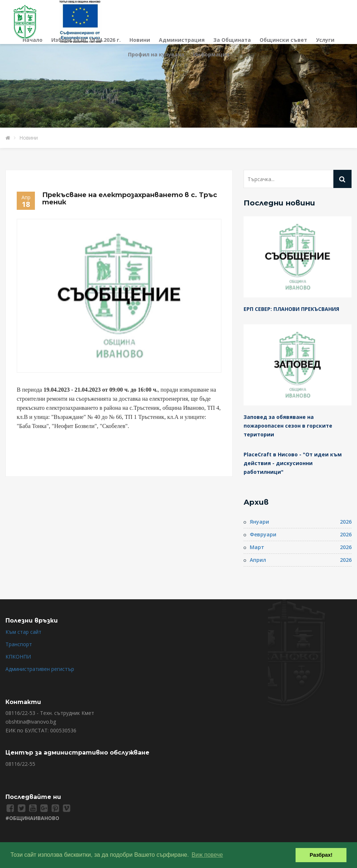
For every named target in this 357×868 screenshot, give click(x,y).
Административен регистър (40, 669)
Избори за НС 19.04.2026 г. (86, 40)
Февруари (263, 534)
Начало (33, 40)
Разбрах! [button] (321, 855)
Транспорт (19, 644)
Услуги (325, 40)
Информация (211, 54)
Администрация (182, 40)
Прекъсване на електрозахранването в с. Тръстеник (130, 199)
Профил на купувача (156, 54)
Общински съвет (283, 40)
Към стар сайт (23, 632)
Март (257, 547)
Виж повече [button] (207, 855)
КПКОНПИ (18, 657)
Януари (259, 522)
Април (258, 560)
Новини (140, 40)
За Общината (232, 40)
